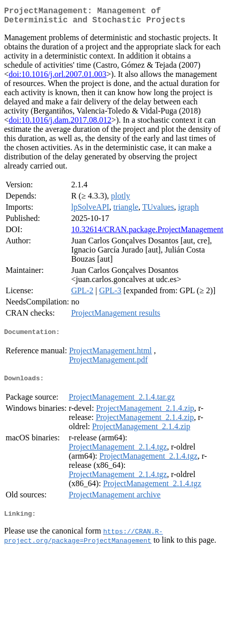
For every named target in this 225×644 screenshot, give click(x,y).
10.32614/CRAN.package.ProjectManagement (147, 233)
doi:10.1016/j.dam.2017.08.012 (60, 124)
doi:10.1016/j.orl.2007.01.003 (58, 78)
